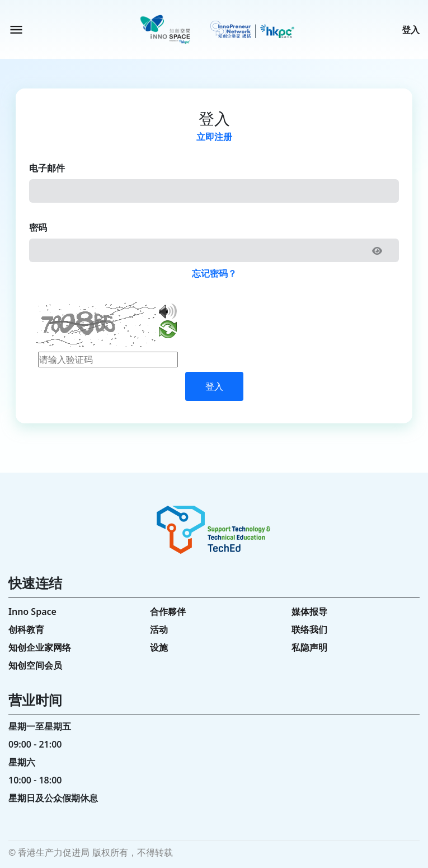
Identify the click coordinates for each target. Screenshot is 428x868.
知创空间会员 (35, 665)
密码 (38, 227)
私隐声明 (309, 647)
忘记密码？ (214, 273)
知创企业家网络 (40, 647)
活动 (159, 629)
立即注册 (214, 137)
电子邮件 (47, 168)
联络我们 (309, 629)
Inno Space (32, 612)
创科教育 (26, 629)
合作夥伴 (168, 612)
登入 (411, 30)
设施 (159, 647)
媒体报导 (309, 612)
